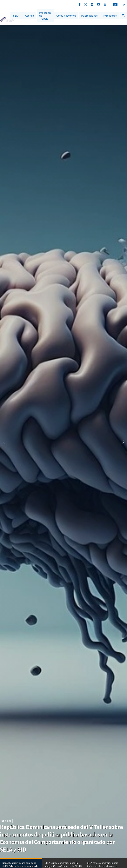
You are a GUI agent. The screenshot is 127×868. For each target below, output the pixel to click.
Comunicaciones (66, 16)
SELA (16, 16)
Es (115, 5)
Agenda (29, 16)
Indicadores (110, 16)
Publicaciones (89, 16)
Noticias (6, 821)
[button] (123, 442)
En (124, 5)
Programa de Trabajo (45, 16)
